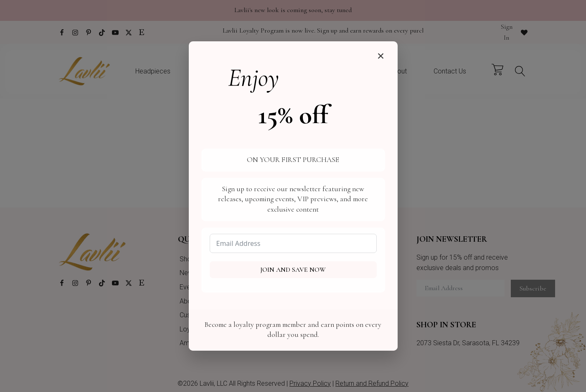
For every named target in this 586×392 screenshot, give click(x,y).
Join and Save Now (293, 270)
